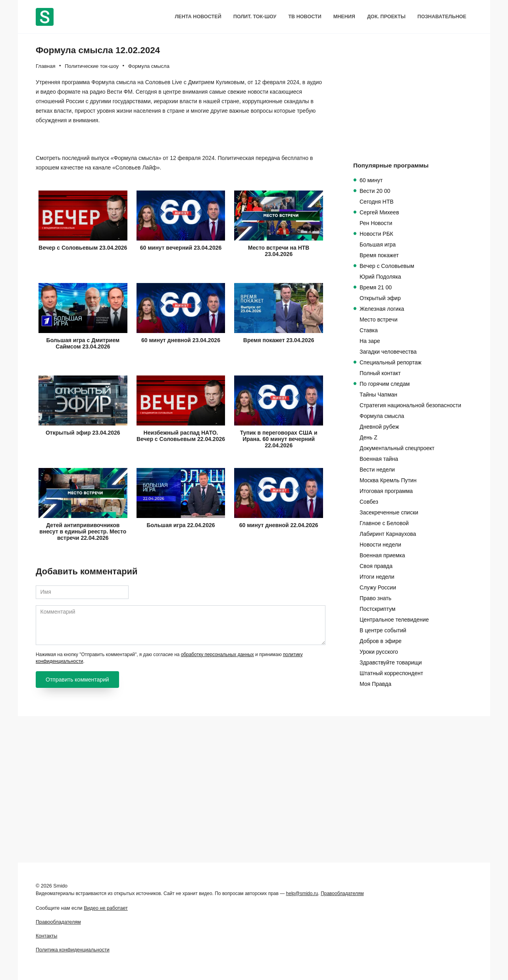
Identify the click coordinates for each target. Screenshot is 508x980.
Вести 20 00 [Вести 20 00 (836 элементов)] (375, 191)
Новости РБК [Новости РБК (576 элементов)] (376, 234)
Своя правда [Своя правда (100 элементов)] (376, 566)
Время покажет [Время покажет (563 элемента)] (379, 255)
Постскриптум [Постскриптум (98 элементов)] (377, 609)
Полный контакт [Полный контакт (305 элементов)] (380, 373)
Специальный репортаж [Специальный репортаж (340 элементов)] (391, 362)
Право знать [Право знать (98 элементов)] (375, 598)
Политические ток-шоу (92, 66)
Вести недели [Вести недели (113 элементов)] (377, 470)
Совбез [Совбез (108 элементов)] (369, 502)
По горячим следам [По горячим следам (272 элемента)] (385, 384)
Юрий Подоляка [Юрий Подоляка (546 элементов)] (380, 277)
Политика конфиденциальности (73, 950)
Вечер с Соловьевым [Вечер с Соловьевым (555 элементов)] (387, 266)
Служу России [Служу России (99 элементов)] (378, 587)
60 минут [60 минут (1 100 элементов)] (371, 180)
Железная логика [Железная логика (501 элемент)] (382, 309)
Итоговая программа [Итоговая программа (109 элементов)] (386, 491)
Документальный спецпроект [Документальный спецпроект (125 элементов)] (397, 448)
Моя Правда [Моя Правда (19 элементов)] (375, 684)
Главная (45, 66)
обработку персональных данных (217, 809)
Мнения (344, 17)
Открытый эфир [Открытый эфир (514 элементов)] (380, 298)
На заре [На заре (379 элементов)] (370, 341)
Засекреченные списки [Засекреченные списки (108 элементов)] (389, 512)
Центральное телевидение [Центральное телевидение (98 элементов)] (394, 620)
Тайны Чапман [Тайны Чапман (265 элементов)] (378, 395)
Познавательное (442, 17)
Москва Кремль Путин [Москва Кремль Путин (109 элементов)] (388, 480)
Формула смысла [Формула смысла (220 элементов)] (382, 416)
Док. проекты (386, 17)
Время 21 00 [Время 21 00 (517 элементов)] (376, 287)
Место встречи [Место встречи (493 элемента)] (378, 320)
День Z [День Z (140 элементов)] (368, 437)
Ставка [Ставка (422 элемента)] (369, 330)
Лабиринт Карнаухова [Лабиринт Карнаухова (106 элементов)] (388, 534)
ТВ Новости (305, 17)
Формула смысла (149, 66)
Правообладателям (342, 893)
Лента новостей (198, 17)
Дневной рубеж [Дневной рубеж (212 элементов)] (379, 427)
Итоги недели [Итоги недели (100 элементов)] (377, 577)
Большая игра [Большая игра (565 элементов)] (378, 245)
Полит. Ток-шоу (255, 17)
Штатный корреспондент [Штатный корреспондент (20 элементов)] (391, 673)
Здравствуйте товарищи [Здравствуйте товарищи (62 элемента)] (391, 662)
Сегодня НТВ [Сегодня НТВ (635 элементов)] (377, 202)
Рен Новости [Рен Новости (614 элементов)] (376, 223)
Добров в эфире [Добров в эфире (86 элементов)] (381, 641)
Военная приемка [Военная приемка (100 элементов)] (382, 555)
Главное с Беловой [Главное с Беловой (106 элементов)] (384, 523)
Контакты (46, 936)
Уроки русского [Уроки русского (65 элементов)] (379, 652)
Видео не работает (106, 908)
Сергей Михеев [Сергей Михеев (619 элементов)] (379, 212)
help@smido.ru (302, 893)
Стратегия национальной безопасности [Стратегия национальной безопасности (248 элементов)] (410, 405)
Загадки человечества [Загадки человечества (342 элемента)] (388, 352)
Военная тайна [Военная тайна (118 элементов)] (379, 459)
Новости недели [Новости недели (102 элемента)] (380, 545)
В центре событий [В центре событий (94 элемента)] (383, 630)
